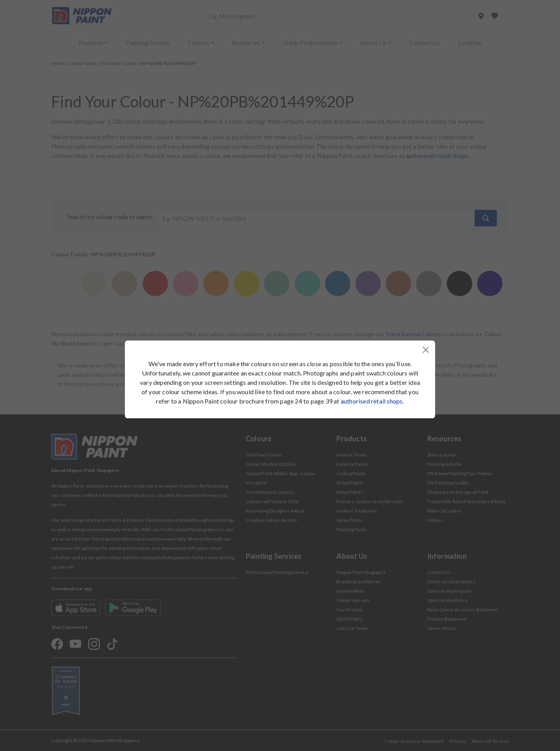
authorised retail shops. (372, 401)
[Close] (426, 350)
